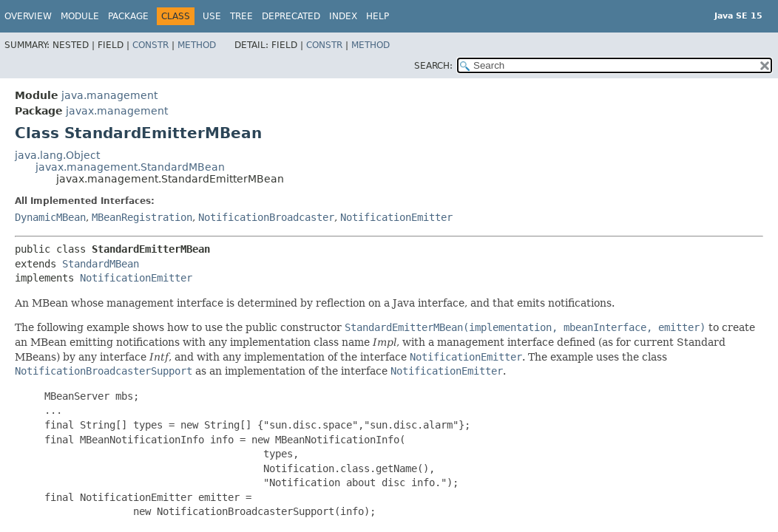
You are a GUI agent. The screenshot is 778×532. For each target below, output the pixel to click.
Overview (28, 16)
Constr (150, 45)
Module (80, 16)
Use (212, 16)
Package (128, 16)
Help (378, 16)
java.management (109, 95)
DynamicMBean (50, 217)
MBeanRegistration (142, 217)
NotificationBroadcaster (266, 217)
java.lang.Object (57, 155)
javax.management (117, 111)
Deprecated (291, 16)
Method (197, 45)
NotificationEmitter (396, 217)
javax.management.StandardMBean (130, 167)
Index (343, 16)
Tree (241, 16)
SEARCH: (433, 66)
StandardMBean (101, 264)
